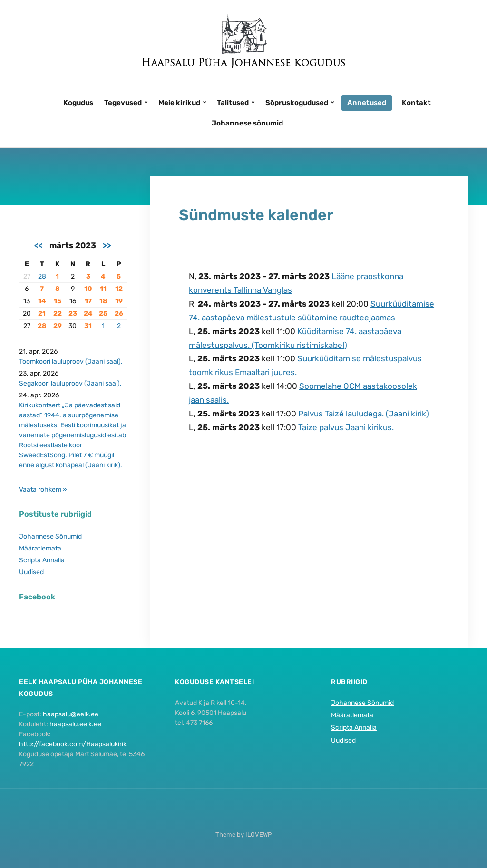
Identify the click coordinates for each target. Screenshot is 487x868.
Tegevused (123, 103)
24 (88, 313)
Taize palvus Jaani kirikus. (346, 427)
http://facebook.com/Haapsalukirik (73, 744)
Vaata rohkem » (43, 489)
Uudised (31, 572)
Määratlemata (40, 548)
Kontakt (416, 103)
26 (119, 313)
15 (58, 301)
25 (103, 313)
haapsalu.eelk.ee (75, 724)
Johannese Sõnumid (50, 536)
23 (73, 313)
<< (39, 245)
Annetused (367, 103)
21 (42, 313)
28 (42, 276)
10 (88, 289)
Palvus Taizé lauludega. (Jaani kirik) (364, 414)
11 (103, 289)
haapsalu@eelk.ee (71, 714)
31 (88, 326)
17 (88, 301)
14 (42, 301)
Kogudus (78, 103)
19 (119, 301)
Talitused (233, 103)
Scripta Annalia (42, 560)
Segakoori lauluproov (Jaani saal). (70, 383)
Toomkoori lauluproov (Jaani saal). (71, 362)
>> (107, 245)
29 (58, 326)
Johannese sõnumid (247, 123)
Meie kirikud (179, 103)
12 (119, 289)
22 (58, 313)
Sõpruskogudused (297, 103)
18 (103, 301)
